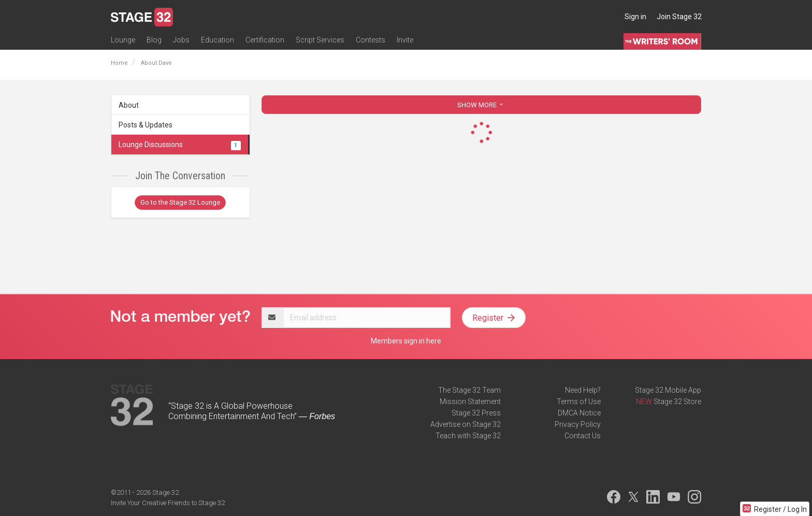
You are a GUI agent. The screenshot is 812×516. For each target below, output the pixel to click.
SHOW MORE (481, 105)
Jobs (181, 40)
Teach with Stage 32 (468, 436)
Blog (154, 40)
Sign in (635, 17)
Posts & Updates (146, 125)
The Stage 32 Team (469, 390)
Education (218, 40)
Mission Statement (470, 402)
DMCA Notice (579, 413)
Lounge (123, 40)
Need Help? (583, 390)
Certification (265, 40)
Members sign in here (406, 341)
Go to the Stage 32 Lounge (180, 202)
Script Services (320, 40)
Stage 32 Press (476, 413)
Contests (371, 40)
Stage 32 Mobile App (668, 390)
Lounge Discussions (180, 145)
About (129, 105)
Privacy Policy (578, 424)
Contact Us (583, 436)
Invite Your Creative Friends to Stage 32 (168, 503)
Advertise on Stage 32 (466, 424)
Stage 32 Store (677, 402)
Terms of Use (579, 402)
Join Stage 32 (679, 17)
